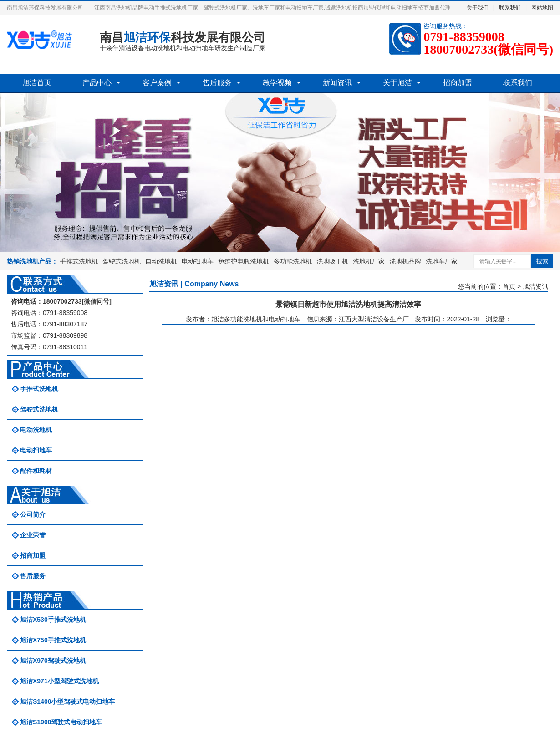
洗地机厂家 (369, 261)
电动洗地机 (36, 430)
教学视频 (277, 83)
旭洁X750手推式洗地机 (53, 640)
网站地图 (542, 8)
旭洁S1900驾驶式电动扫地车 (61, 722)
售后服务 (217, 83)
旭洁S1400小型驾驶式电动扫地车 (67, 701)
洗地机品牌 (405, 261)
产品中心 (97, 83)
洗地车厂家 (442, 261)
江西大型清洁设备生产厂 (374, 319)
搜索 (542, 261)
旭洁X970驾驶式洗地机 (53, 661)
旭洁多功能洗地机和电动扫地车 (256, 319)
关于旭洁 (397, 83)
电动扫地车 (198, 261)
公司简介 (33, 514)
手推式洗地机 (79, 261)
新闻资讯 (337, 83)
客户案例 (157, 83)
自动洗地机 (161, 261)
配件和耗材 (36, 471)
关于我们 (478, 8)
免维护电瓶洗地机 (244, 261)
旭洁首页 (37, 83)
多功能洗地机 (293, 261)
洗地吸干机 (332, 261)
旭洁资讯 (535, 286)
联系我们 (510, 8)
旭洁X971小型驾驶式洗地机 (59, 681)
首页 (509, 286)
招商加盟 (458, 83)
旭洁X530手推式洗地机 (53, 620)
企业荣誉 (33, 535)
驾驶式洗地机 (122, 261)
